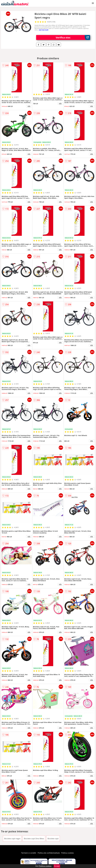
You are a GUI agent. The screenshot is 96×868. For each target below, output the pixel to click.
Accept (57, 866)
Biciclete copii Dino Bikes (34, 839)
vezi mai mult (44, 30)
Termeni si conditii (29, 853)
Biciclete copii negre (12, 839)
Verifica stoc (73, 37)
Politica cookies (68, 853)
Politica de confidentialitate (49, 853)
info (29, 106)
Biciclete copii (53, 839)
